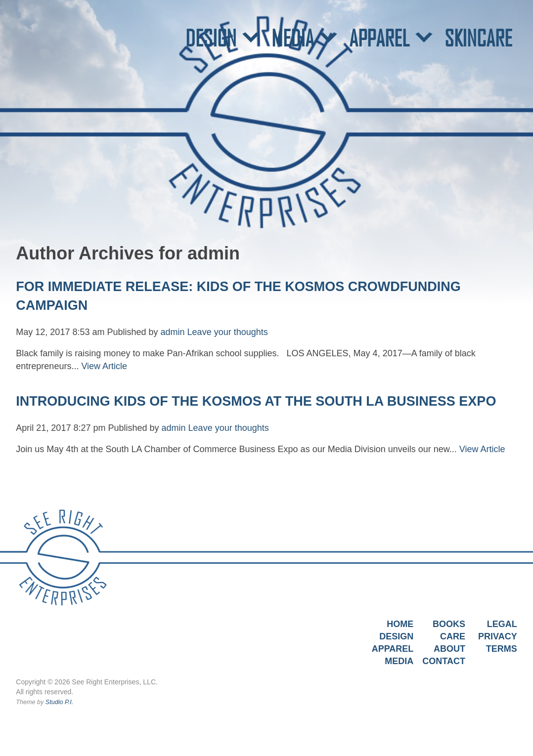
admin (173, 332)
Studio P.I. (59, 702)
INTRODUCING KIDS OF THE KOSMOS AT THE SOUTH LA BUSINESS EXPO (256, 401)
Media (399, 661)
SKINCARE (478, 38)
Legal (502, 624)
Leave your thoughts (228, 332)
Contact (444, 661)
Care (453, 636)
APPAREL (379, 38)
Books (449, 624)
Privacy (498, 636)
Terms (502, 649)
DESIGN (211, 38)
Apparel (393, 649)
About (449, 649)
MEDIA (293, 38)
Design (396, 636)
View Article (104, 366)
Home (400, 624)
